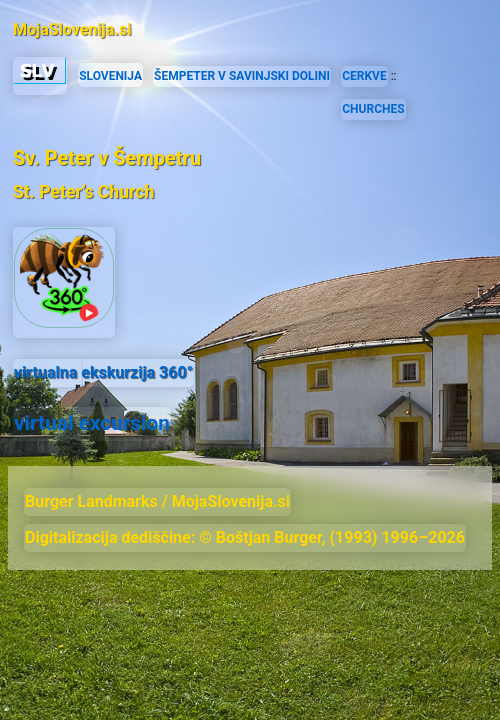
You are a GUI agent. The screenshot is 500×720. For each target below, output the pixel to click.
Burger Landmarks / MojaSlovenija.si (157, 501)
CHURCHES (373, 109)
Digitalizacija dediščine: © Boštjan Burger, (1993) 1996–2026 (245, 537)
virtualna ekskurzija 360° (103, 372)
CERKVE (364, 76)
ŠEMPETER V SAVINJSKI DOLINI (242, 76)
